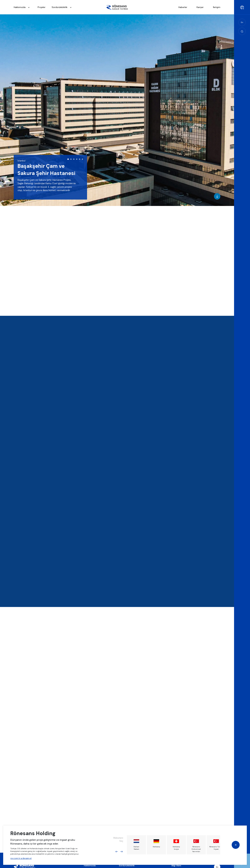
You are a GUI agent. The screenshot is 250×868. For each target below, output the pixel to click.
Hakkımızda (23, 7)
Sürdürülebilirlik (62, 7)
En (242, 22)
